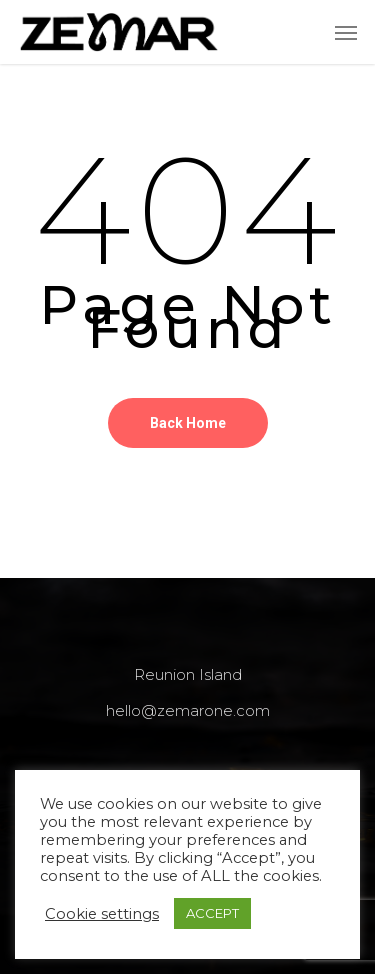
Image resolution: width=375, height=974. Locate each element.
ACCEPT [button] (212, 913)
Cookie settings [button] (102, 914)
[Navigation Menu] (346, 32)
